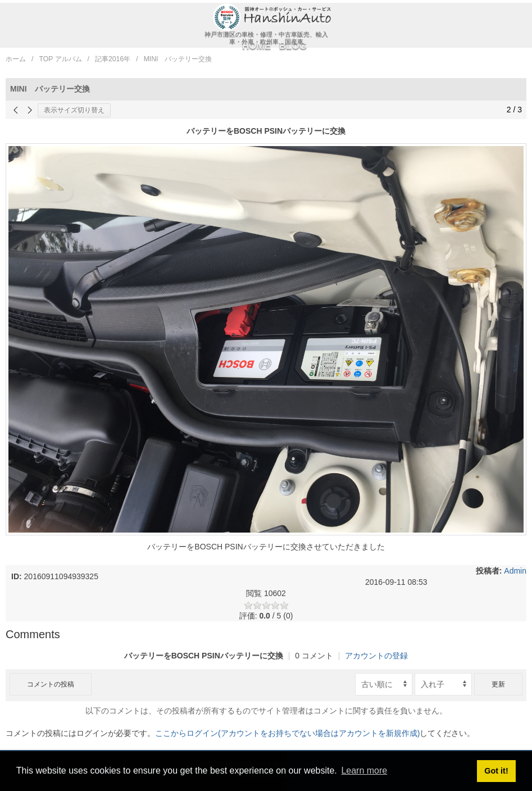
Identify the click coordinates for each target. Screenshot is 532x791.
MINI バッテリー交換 (178, 59)
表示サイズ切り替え (74, 110)
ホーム (16, 59)
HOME (256, 46)
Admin (515, 571)
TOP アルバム (60, 59)
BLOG (293, 46)
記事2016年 (113, 59)
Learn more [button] (364, 770)
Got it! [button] (496, 771)
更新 (498, 684)
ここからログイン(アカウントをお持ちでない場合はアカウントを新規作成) (287, 733)
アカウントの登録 (376, 656)
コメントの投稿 (51, 684)
